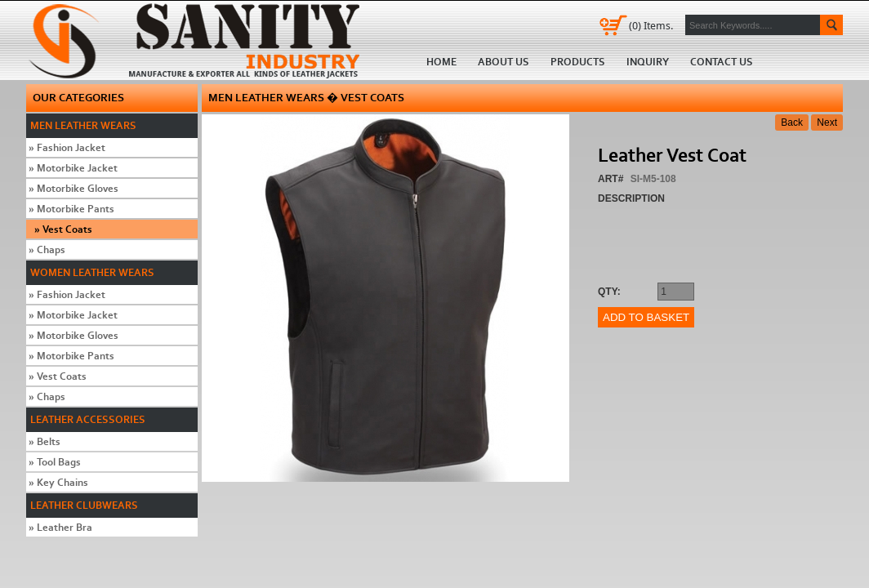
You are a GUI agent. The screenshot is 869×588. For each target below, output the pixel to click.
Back (792, 122)
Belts (45, 441)
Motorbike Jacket (73, 168)
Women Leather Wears (92, 272)
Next (827, 122)
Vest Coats (63, 229)
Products (578, 62)
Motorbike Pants (71, 209)
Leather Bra (60, 527)
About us (504, 62)
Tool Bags (55, 462)
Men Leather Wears (83, 125)
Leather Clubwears (84, 505)
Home (199, 40)
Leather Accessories (88, 419)
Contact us (722, 62)
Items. (651, 25)
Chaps (47, 249)
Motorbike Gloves (74, 188)
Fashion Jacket (67, 147)
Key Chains (58, 482)
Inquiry (648, 62)
